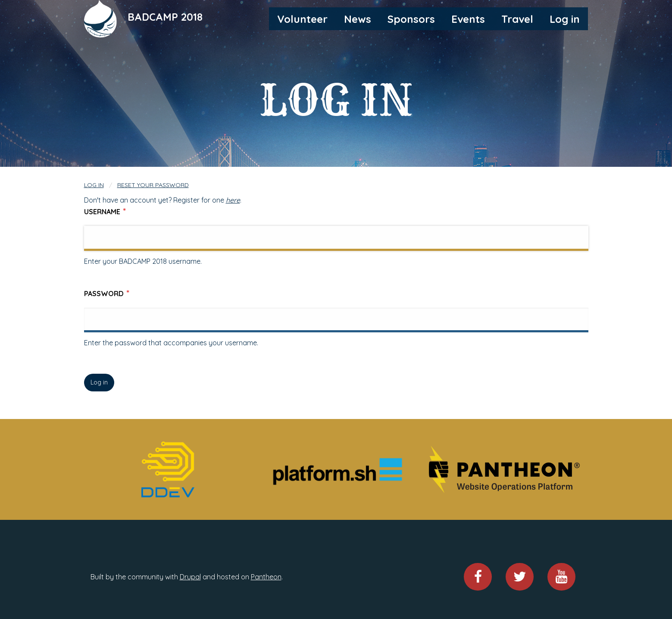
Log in (565, 19)
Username (102, 212)
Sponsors (411, 19)
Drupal (190, 577)
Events (468, 19)
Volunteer (302, 19)
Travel (517, 19)
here (233, 200)
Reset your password (153, 185)
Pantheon (266, 577)
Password (104, 294)
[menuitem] (302, 19)
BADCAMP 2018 (165, 17)
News (358, 19)
